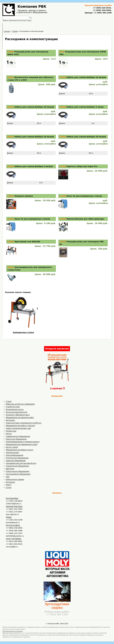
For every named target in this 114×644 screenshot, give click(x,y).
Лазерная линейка (24, 196)
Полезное (55, 26)
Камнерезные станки (23, 332)
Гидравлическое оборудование (18, 436)
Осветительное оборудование (17, 471)
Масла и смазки (12, 447)
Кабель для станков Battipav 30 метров (34, 137)
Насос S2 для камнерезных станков (84, 196)
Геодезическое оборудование (17, 466)
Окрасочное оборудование (16, 439)
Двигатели (10, 469)
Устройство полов (13, 407)
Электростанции (12, 453)
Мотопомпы (10, 420)
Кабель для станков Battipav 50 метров (86, 137)
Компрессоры (11, 431)
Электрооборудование (15, 455)
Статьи (9, 488)
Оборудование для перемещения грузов (22, 444)
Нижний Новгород (14, 506)
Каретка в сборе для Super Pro (82, 166)
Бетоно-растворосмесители (17, 412)
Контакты (85, 26)
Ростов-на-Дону (13, 525)
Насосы (9, 434)
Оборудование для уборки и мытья (19, 450)
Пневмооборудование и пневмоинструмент (23, 442)
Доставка (70, 26)
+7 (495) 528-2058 (102, 10)
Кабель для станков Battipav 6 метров (34, 166)
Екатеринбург (12, 498)
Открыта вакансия (57, 349)
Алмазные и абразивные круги (18, 415)
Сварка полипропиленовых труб (18, 428)
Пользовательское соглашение (13, 631)
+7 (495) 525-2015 (102, 8)
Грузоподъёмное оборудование (18, 474)
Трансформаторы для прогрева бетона (21, 463)
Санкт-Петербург (14, 539)
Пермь (9, 517)
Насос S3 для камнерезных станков (32, 219)
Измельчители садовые (15, 479)
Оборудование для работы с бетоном (20, 426)
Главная (27, 26)
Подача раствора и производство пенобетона (24, 423)
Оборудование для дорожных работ (20, 418)
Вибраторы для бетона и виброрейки (20, 404)
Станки (9, 401)
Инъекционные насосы (15, 409)
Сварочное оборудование (16, 461)
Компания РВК (32, 7)
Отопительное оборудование (17, 458)
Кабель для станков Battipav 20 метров (34, 107)
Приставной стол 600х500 (27, 242)
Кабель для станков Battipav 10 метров (86, 77)
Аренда (40, 26)
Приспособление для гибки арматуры (85, 219)
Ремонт (9, 485)
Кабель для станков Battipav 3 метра (85, 107)
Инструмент (10, 482)
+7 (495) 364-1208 (102, 13)
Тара (8, 477)
